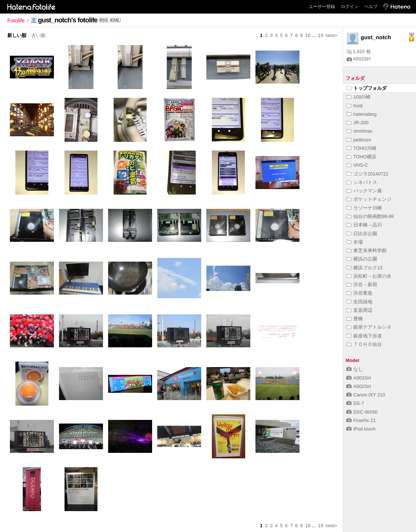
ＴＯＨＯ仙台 (364, 344)
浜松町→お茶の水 (369, 276)
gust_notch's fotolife (68, 20)
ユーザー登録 (322, 7)
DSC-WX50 (362, 412)
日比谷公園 (362, 234)
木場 (355, 242)
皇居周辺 (359, 310)
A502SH (359, 59)
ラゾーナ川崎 (364, 208)
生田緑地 (359, 302)
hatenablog (361, 114)
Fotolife (16, 21)
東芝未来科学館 (367, 250)
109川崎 (358, 97)
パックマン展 (364, 191)
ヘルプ (371, 7)
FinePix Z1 (361, 420)
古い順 (38, 35)
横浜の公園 (362, 259)
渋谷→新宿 (362, 285)
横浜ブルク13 (364, 268)
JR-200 (357, 123)
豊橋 (355, 319)
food (354, 106)
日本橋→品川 (364, 225)
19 (321, 35)
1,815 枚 (359, 51)
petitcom (359, 140)
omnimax (359, 131)
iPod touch (361, 429)
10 (308, 35)
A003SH (359, 378)
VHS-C (357, 165)
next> (331, 35)
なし (355, 369)
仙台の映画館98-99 (370, 216)
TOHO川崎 (361, 148)
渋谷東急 (359, 293)
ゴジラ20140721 (367, 174)
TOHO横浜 (361, 157)
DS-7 (355, 403)
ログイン (350, 7)
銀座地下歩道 (364, 336)
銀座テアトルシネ (369, 327)
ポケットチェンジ (369, 199)
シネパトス (362, 182)
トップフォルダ (367, 88)
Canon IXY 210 (366, 395)
